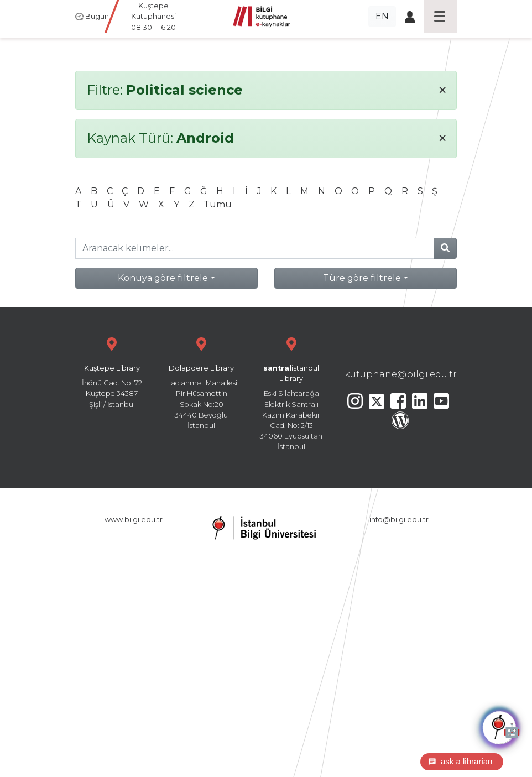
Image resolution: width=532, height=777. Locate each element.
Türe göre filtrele (362, 278)
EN (382, 16)
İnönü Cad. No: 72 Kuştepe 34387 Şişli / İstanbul (112, 371)
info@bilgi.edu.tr (399, 520)
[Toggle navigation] (440, 17)
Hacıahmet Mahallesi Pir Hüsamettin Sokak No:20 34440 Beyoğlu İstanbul (201, 382)
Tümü (218, 204)
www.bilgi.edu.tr (134, 520)
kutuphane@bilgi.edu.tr (401, 374)
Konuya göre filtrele (163, 278)
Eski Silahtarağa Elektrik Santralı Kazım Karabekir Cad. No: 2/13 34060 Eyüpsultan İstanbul (291, 392)
